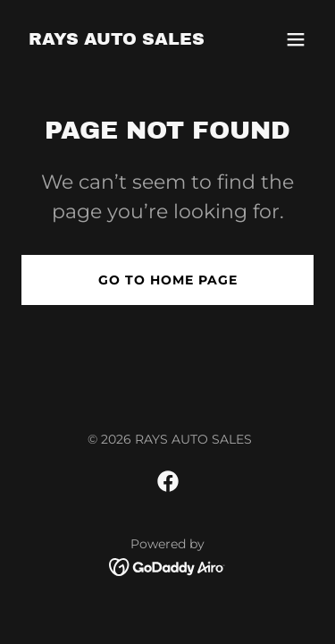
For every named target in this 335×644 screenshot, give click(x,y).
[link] (117, 40)
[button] (296, 39)
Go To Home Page (168, 280)
